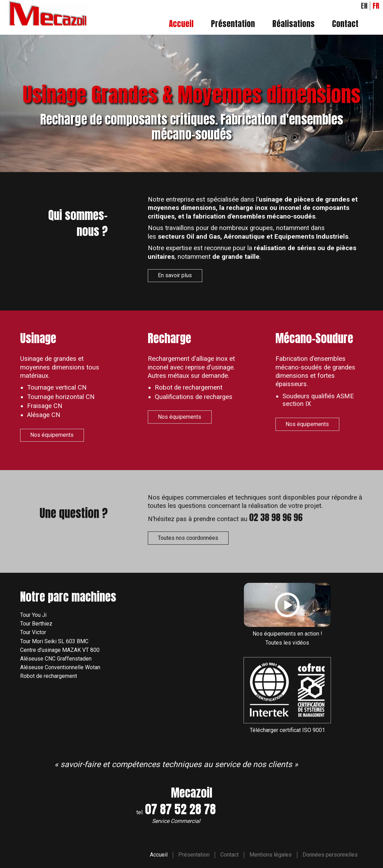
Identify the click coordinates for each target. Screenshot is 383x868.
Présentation (233, 24)
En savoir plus (175, 275)
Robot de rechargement (49, 676)
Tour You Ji (33, 615)
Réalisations (293, 24)
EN (364, 6)
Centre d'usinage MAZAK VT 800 (60, 650)
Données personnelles (330, 855)
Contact (345, 24)
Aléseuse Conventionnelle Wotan (60, 667)
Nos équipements (52, 435)
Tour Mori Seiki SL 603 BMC (54, 641)
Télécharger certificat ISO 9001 (287, 730)
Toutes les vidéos (287, 643)
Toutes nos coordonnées (188, 538)
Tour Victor (33, 632)
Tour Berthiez (36, 624)
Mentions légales (271, 855)
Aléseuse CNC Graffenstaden (56, 659)
